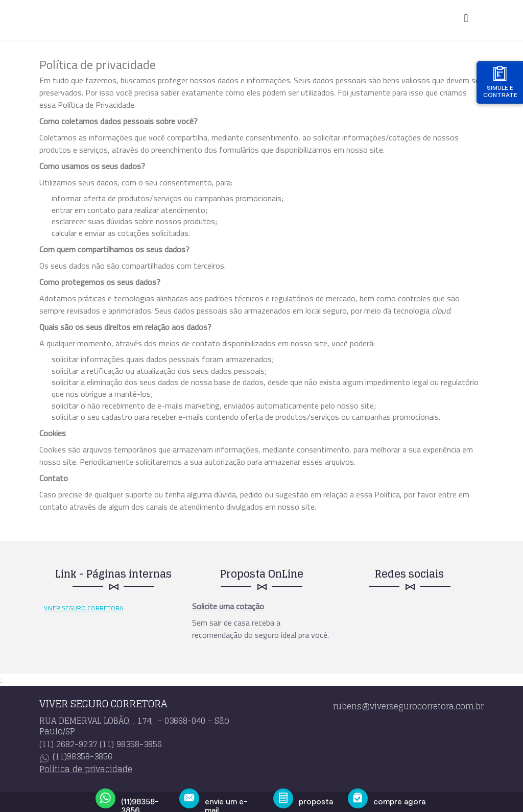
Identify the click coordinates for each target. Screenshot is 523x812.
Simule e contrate (500, 82)
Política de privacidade (86, 769)
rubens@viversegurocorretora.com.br (408, 706)
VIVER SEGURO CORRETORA (84, 608)
